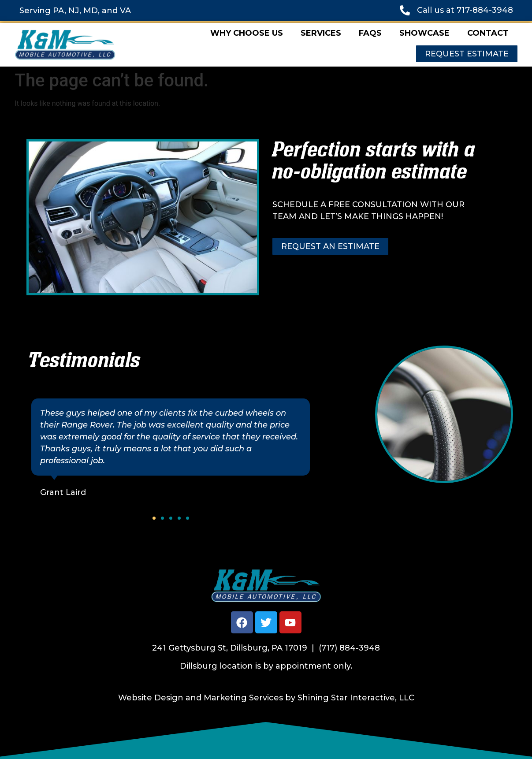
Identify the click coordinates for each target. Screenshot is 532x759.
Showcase (424, 33)
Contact (488, 33)
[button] (154, 518)
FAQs (370, 33)
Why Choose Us (247, 33)
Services (321, 33)
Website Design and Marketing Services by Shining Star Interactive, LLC (266, 698)
